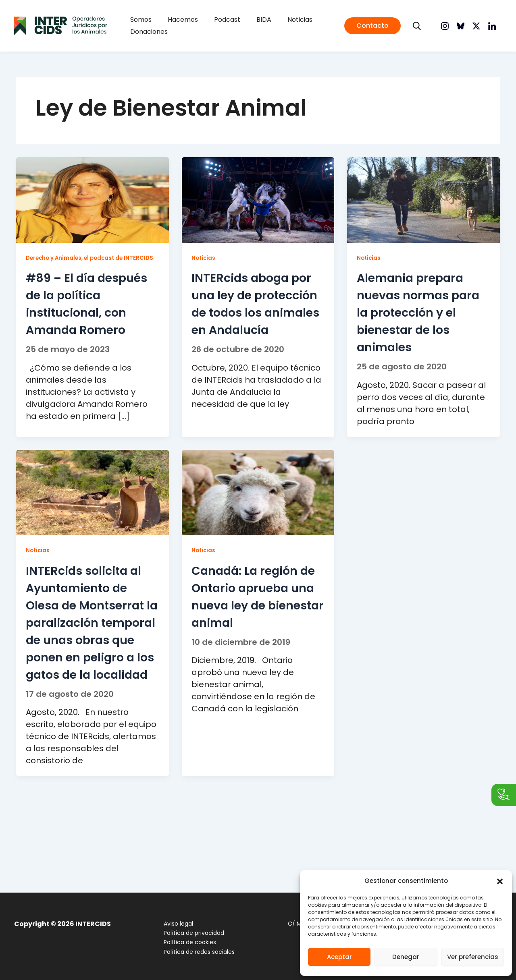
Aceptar (339, 957)
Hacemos (186, 21)
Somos (152, 21)
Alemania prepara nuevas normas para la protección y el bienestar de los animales (422, 314)
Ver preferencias (473, 957)
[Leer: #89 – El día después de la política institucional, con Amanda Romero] (93, 202)
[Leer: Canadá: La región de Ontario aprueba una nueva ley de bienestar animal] (258, 518)
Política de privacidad (189, 933)
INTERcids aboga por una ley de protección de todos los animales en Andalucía (250, 323)
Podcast (222, 21)
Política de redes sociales (194, 952)
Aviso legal (173, 924)
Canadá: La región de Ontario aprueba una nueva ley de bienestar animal (256, 630)
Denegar (406, 957)
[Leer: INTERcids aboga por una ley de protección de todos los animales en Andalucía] (258, 202)
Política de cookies (185, 943)
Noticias (279, 21)
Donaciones (160, 33)
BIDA (251, 21)
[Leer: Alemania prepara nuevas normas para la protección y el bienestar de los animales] (423, 202)
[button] (500, 881)
